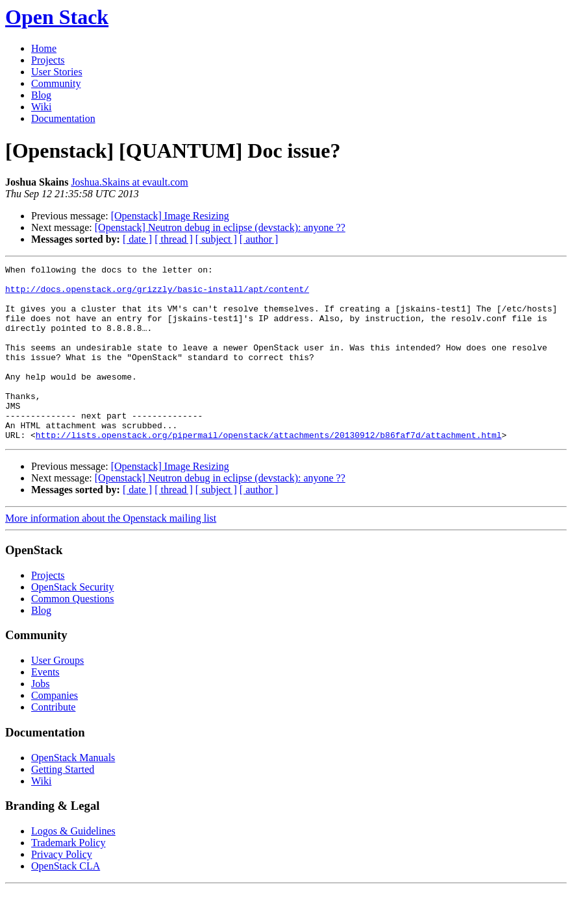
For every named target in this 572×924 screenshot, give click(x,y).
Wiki (41, 107)
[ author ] (259, 239)
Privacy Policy (62, 889)
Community (56, 83)
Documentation (63, 118)
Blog (41, 95)
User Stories (57, 72)
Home (44, 48)
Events (45, 707)
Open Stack (57, 17)
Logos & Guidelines (73, 866)
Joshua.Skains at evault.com (129, 182)
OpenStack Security (73, 622)
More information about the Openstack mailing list (111, 553)
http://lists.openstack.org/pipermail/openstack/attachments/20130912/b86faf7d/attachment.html (269, 470)
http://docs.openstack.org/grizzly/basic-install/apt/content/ (157, 295)
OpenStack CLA (66, 901)
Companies (55, 730)
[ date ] (137, 239)
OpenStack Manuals (73, 793)
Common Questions (73, 634)
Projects (48, 60)
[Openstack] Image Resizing (170, 216)
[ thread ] (174, 239)
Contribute (53, 742)
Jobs (40, 719)
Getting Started (63, 804)
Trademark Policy (68, 878)
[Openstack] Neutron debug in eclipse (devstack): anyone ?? (220, 227)
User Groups (57, 695)
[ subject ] (216, 239)
